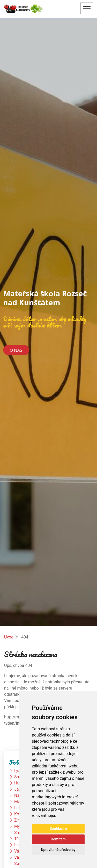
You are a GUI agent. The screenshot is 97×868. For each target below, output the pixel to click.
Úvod (9, 637)
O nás (16, 350)
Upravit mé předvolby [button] (58, 850)
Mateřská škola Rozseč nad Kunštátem (45, 298)
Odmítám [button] (58, 839)
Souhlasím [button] (58, 829)
